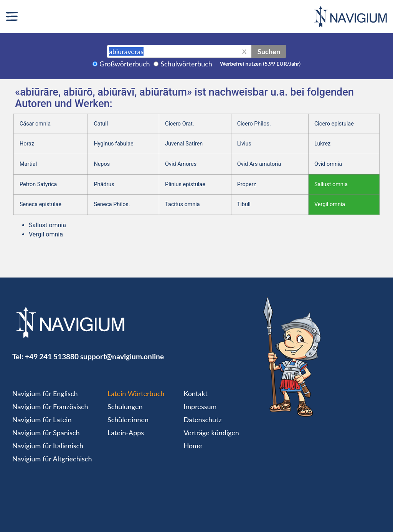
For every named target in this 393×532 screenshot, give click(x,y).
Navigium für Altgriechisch (52, 459)
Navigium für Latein (42, 420)
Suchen (269, 51)
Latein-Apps (126, 433)
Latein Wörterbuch (136, 393)
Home (193, 446)
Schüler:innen (128, 420)
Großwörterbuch (125, 64)
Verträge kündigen (211, 433)
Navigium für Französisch (50, 406)
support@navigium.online (122, 356)
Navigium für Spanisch (46, 433)
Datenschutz (202, 420)
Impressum (200, 406)
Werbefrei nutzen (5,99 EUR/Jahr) (260, 64)
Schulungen (125, 406)
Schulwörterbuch (186, 64)
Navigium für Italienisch (48, 446)
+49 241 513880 (52, 356)
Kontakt (195, 393)
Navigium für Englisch (45, 393)
